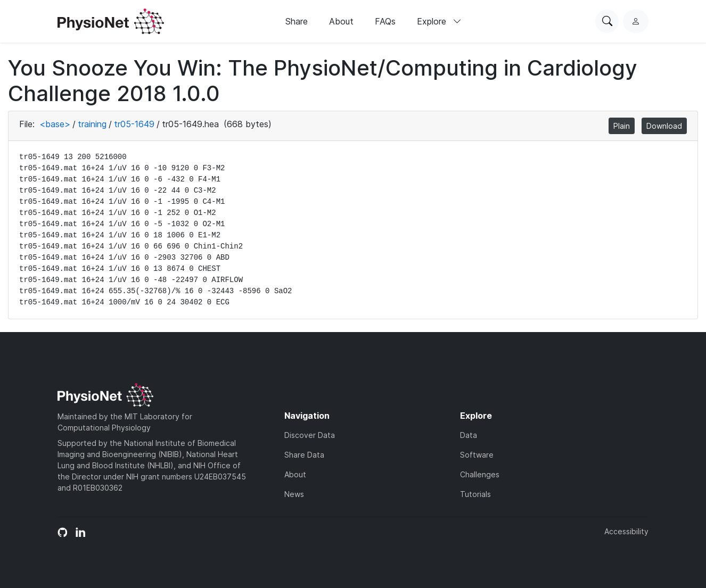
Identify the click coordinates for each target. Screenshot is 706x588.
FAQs (385, 21)
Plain (622, 126)
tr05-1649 (134, 124)
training (92, 124)
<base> (55, 124)
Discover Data (310, 435)
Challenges (480, 474)
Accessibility (626, 531)
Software (477, 455)
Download (664, 126)
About (341, 21)
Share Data (304, 455)
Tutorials (475, 494)
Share (297, 21)
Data (469, 435)
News (294, 494)
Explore (439, 21)
